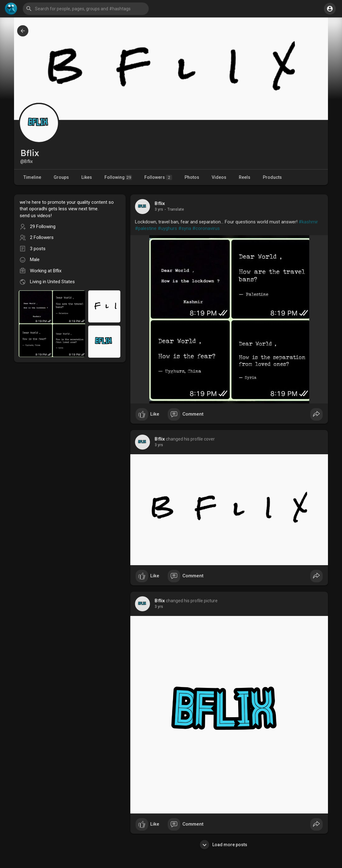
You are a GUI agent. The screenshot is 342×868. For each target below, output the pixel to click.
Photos (192, 177)
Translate (176, 209)
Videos (219, 177)
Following (118, 177)
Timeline (32, 177)
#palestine (146, 228)
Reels (245, 177)
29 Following (43, 227)
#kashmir (308, 222)
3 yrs (159, 209)
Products (272, 177)
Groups (61, 177)
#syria (185, 228)
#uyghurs (167, 228)
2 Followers (42, 237)
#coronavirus (206, 228)
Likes (87, 177)
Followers (158, 177)
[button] (86, 9)
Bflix (160, 203)
